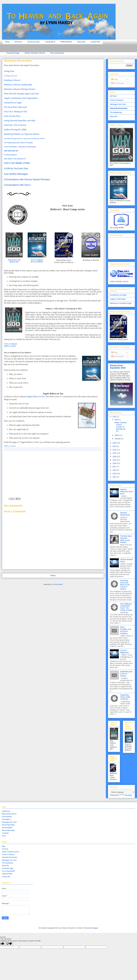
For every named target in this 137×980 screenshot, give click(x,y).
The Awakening (116, 112)
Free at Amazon (11, 344)
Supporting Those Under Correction (125, 697)
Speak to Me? (14, 262)
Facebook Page (13, 53)
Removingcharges (8, 830)
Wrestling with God (10, 76)
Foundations (6, 819)
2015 (115, 474)
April (117, 420)
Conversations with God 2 (17, 185)
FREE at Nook (10, 346)
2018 (115, 463)
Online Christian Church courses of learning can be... (120, 427)
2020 (115, 457)
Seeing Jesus (9, 71)
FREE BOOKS (66, 42)
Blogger (95, 928)
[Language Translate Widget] (122, 792)
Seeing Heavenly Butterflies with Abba (20, 121)
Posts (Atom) (58, 584)
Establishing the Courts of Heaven (126, 674)
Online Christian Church (35, 53)
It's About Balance (10, 155)
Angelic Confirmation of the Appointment (21, 98)
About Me (81, 42)
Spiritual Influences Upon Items (126, 491)
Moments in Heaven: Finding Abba (18, 85)
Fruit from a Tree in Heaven (15, 125)
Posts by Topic (34, 42)
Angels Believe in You (35, 397)
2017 (115, 467)
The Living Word (57, 53)
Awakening (6, 811)
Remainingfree (7, 828)
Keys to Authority (37, 260)
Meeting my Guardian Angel (121, 303)
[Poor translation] (9, 944)
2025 (115, 417)
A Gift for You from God (16, 168)
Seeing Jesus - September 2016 (118, 367)
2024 (115, 443)
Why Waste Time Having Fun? (15, 159)
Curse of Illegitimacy (124, 651)
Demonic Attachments (125, 514)
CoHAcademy (7, 817)
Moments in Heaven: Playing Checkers (20, 89)
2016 (115, 470)
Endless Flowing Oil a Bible (15, 130)
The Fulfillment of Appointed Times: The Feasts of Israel (126, 607)
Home (53, 575)
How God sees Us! (11, 151)
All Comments (118, 83)
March (117, 435)
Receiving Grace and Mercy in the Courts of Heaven (125, 585)
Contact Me (95, 42)
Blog (7, 42)
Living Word (50, 42)
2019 (115, 460)
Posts (115, 79)
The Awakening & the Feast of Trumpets (18, 143)
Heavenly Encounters (119, 108)
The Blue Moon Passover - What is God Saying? (126, 539)
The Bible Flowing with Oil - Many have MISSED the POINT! (24, 138)
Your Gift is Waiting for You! (16, 112)
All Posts (18, 42)
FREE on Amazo (9, 446)
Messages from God (118, 104)
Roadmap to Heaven (12, 80)
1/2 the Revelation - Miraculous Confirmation (20, 147)
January (118, 439)
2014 (115, 477)
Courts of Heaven (117, 100)
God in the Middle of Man (17, 163)
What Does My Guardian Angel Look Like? (22, 94)
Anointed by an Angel (13, 103)
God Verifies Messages (16, 174)
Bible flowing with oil (9, 814)
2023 (115, 446)
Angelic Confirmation (118, 299)
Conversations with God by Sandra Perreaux (27, 179)
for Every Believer (37, 262)
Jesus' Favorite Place (12, 116)
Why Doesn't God (14, 260)
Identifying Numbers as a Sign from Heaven (22, 134)
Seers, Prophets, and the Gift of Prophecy (126, 630)
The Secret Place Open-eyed (15, 107)
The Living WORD (8, 871)
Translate (126, 795)
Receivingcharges (8, 825)
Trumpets (5, 833)
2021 (115, 453)
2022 (115, 450)
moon (4, 836)
